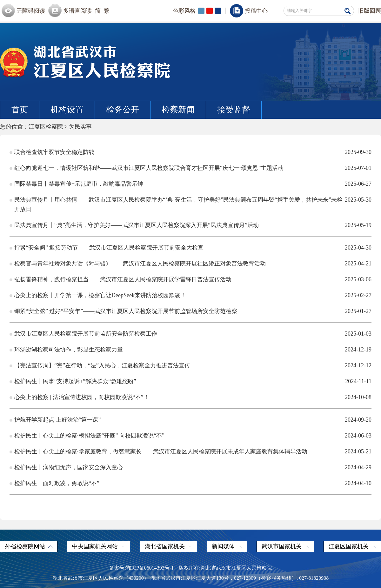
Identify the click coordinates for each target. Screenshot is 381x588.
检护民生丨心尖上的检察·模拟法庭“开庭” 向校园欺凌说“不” (89, 436)
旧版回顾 (370, 11)
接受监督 (234, 110)
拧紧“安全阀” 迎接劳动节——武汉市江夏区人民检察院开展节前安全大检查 (109, 248)
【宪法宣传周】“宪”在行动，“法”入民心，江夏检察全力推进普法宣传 (102, 365)
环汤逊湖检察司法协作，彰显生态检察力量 (69, 350)
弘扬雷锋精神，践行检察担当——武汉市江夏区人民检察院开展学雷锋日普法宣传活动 (123, 279)
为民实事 (80, 127)
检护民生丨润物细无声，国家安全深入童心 (69, 467)
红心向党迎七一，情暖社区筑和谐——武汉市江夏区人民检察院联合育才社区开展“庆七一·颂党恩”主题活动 (149, 168)
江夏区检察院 (46, 127)
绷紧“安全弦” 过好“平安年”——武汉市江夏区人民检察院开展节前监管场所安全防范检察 (126, 311)
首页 (20, 110)
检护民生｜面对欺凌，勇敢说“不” (57, 483)
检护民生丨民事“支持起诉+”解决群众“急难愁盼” (75, 381)
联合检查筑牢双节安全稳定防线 (54, 152)
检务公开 (123, 110)
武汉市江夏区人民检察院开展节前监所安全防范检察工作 (86, 334)
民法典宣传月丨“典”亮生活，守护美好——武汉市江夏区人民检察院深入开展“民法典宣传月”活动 (137, 225)
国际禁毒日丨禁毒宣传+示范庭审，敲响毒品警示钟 (79, 184)
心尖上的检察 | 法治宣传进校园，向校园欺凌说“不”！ (82, 397)
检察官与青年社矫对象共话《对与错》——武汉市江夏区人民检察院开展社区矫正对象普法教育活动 (140, 264)
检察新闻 (178, 110)
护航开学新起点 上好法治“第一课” (57, 420)
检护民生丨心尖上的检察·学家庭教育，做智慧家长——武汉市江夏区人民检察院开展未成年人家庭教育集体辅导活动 (161, 451)
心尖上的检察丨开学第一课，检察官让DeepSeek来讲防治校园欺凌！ (100, 295)
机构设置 (67, 110)
